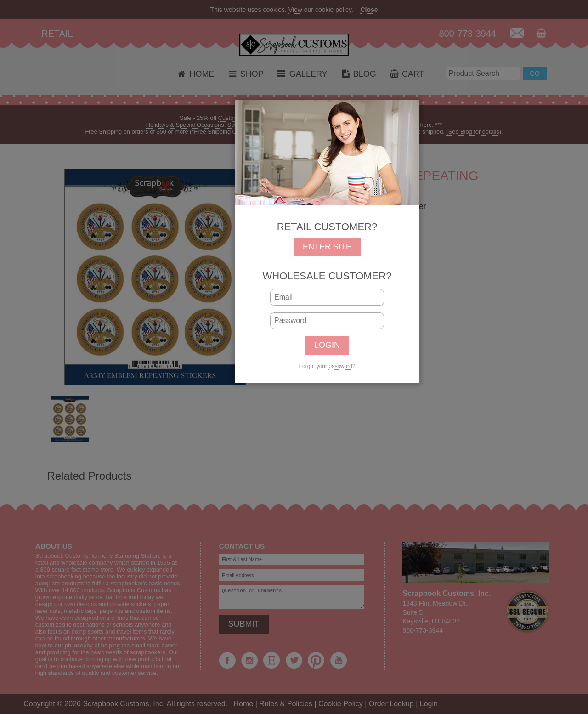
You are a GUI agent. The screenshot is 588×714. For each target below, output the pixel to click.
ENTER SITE (327, 247)
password (340, 366)
